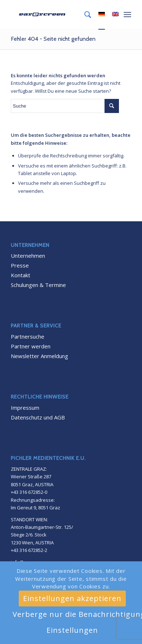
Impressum (25, 408)
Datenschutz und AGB (38, 417)
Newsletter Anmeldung (39, 356)
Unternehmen (28, 256)
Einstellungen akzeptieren (72, 598)
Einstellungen (72, 630)
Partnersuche (28, 336)
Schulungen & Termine (38, 285)
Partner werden (31, 346)
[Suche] (84, 14)
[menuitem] (84, 14)
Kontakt (21, 275)
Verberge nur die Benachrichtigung (76, 614)
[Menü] (127, 14)
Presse (20, 265)
